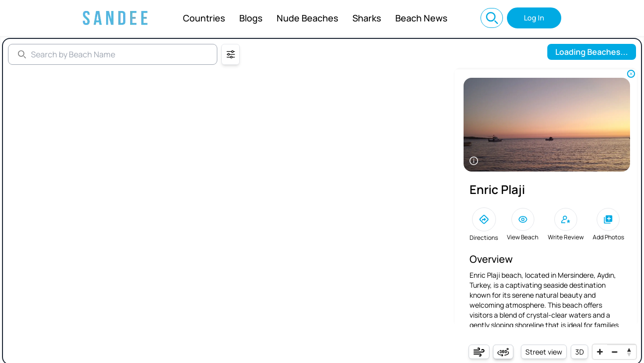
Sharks (367, 18)
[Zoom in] (600, 352)
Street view (544, 352)
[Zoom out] (614, 352)
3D (579, 352)
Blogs (251, 18)
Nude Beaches (308, 18)
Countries (204, 18)
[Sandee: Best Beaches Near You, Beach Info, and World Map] (115, 18)
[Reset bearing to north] (629, 352)
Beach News (421, 18)
